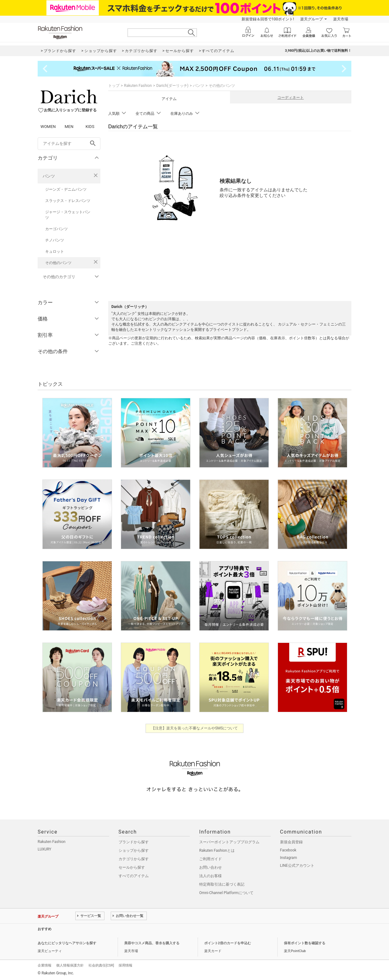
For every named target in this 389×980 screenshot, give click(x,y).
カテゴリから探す (134, 859)
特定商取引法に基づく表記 (222, 884)
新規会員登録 (291, 842)
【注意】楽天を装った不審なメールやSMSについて (195, 728)
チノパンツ (55, 240)
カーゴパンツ (56, 229)
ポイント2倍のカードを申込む (228, 943)
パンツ (49, 176)
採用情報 (125, 965)
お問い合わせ (210, 867)
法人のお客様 (210, 876)
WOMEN (48, 127)
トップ (114, 86)
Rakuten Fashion (138, 86)
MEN (69, 127)
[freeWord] (69, 144)
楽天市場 (341, 19)
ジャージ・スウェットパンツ (68, 215)
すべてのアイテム (134, 876)
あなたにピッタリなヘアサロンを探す (67, 943)
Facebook (288, 850)
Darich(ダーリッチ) (172, 86)
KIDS (90, 127)
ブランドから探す (134, 842)
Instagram (289, 858)
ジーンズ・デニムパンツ (66, 189)
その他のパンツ (58, 263)
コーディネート (290, 98)
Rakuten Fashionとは (217, 850)
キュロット (55, 252)
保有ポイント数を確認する (305, 943)
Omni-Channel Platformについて (226, 893)
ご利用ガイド (210, 859)
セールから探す (132, 867)
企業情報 (45, 965)
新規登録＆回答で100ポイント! (268, 19)
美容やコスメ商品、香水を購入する (152, 943)
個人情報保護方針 (70, 965)
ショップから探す (134, 850)
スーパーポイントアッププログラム (229, 842)
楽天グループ (312, 19)
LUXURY (45, 849)
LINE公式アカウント (297, 866)
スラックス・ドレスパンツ (68, 201)
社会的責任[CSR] (101, 965)
